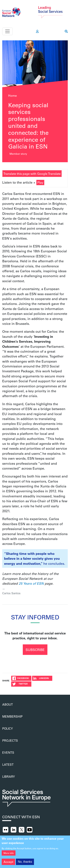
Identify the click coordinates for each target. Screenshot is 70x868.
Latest (8, 764)
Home (13, 95)
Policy (8, 728)
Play (40, 182)
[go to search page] (66, 31)
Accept (8, 864)
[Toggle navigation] (7, 31)
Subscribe (35, 650)
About (8, 704)
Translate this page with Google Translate (32, 174)
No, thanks (25, 864)
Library (9, 776)
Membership (12, 716)
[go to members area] (37, 31)
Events (8, 752)
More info (9, 855)
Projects (10, 740)
